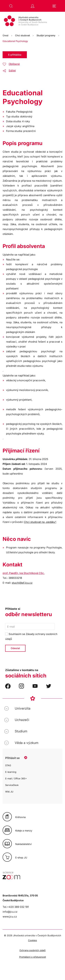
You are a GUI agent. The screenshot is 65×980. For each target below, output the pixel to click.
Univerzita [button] (23, 708)
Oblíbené (14, 64)
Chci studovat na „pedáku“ (40, 522)
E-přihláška (15, 55)
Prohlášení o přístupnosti (33, 957)
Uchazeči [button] (22, 720)
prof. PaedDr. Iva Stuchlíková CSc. (24, 573)
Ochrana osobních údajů (32, 950)
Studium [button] (21, 731)
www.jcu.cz (10, 917)
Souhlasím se (31, 636)
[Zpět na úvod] (32, 21)
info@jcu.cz (10, 912)
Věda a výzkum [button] (27, 743)
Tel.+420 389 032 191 (16, 907)
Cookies (32, 940)
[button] (11, 6)
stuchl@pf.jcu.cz (22, 583)
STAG (8, 765)
